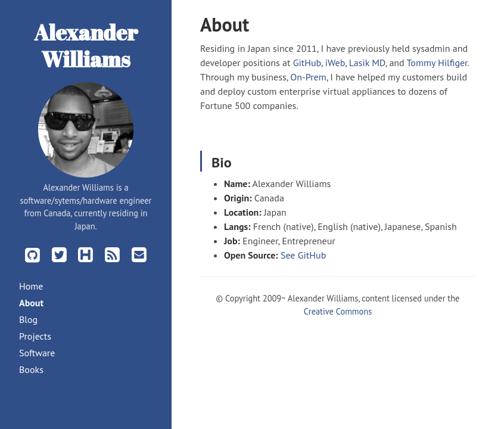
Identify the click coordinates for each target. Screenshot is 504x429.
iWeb (335, 63)
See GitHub (303, 255)
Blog (28, 319)
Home (31, 286)
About (31, 303)
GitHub (307, 63)
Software (37, 353)
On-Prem (308, 77)
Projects (35, 336)
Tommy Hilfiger (437, 63)
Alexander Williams (86, 46)
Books (31, 369)
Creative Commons (338, 311)
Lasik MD (367, 63)
